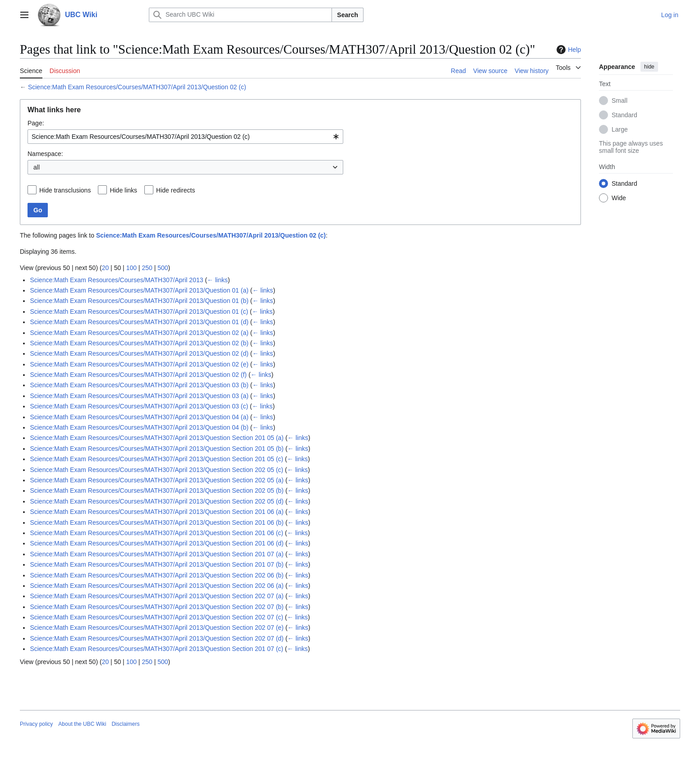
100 (131, 268)
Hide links (123, 190)
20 (106, 268)
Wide (619, 198)
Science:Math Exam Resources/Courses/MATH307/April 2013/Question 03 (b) (139, 385)
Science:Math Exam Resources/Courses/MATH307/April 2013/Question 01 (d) (139, 322)
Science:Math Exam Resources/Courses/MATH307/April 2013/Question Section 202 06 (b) (157, 575)
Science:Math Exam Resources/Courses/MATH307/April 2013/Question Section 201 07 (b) (157, 564)
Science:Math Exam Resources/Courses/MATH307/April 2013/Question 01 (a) (139, 290)
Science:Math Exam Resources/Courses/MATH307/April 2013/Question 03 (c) (139, 406)
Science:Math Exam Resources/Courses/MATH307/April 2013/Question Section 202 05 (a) (157, 480)
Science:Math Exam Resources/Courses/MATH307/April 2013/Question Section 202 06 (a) (157, 586)
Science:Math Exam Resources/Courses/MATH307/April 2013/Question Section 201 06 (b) (157, 522)
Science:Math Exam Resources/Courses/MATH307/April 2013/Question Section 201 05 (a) (157, 438)
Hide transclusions (65, 190)
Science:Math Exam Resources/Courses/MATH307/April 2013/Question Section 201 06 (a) (157, 512)
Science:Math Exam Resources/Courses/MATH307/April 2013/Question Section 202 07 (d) (157, 638)
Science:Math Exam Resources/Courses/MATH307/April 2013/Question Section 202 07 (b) (157, 607)
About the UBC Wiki (82, 724)
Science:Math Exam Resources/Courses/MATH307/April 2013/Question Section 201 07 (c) (157, 649)
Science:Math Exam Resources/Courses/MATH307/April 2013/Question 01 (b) (139, 301)
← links (217, 280)
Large (620, 129)
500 (163, 268)
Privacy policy (36, 724)
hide (649, 67)
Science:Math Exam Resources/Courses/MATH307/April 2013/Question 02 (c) (137, 87)
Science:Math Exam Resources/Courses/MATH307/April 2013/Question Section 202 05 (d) (157, 501)
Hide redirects (175, 190)
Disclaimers (125, 724)
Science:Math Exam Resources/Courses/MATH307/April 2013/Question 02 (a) (139, 333)
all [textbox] (37, 167)
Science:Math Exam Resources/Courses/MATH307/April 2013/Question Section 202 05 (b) (157, 490)
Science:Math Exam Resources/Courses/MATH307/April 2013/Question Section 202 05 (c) (157, 470)
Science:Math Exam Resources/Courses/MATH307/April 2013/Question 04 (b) (139, 427)
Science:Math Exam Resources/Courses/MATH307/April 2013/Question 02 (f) (138, 375)
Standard (624, 115)
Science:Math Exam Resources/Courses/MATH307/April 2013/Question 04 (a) (139, 417)
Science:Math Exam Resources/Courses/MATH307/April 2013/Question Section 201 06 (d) (157, 543)
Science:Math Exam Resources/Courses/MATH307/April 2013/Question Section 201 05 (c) (157, 459)
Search (348, 15)
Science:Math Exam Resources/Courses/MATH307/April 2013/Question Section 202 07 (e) (157, 628)
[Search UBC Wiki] (240, 15)
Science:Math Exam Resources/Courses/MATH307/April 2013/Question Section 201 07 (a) (157, 554)
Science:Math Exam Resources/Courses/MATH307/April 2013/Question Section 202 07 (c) (157, 617)
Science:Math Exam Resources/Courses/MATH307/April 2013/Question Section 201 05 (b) (157, 449)
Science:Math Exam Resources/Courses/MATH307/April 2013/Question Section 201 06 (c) (157, 533)
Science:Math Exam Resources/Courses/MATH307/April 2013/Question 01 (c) (139, 312)
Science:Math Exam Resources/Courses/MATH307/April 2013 (116, 280)
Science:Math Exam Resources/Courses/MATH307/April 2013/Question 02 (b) (139, 343)
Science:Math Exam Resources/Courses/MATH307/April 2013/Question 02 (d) (139, 353)
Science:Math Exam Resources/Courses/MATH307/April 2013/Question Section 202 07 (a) (157, 596)
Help (568, 50)
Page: (36, 123)
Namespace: (45, 154)
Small (619, 101)
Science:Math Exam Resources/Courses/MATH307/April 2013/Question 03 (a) (139, 396)
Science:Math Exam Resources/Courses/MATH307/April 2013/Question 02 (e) (139, 364)
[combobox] (185, 137)
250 (147, 268)
